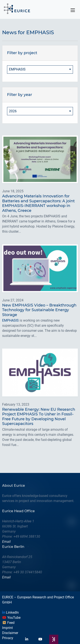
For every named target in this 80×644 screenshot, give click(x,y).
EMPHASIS (10, 320)
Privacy (8, 638)
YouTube (11, 618)
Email (6, 542)
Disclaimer (10, 633)
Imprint (7, 628)
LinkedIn (10, 612)
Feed (8, 623)
